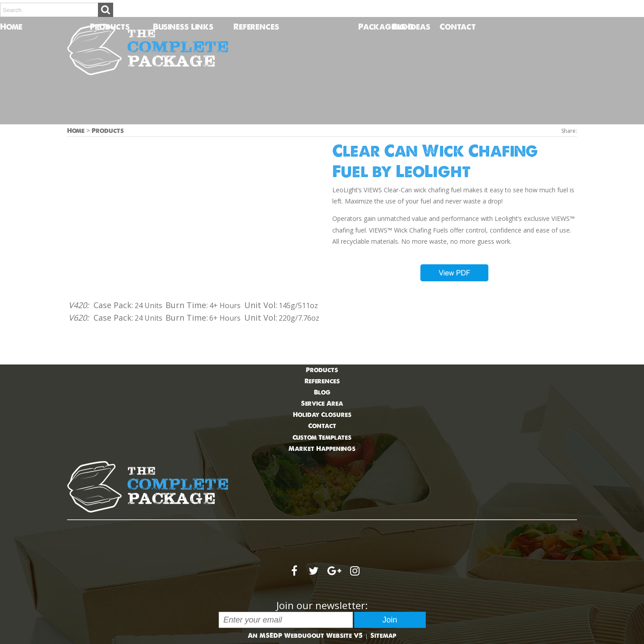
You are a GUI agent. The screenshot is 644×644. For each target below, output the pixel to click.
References (256, 27)
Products (110, 27)
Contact (445, 27)
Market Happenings (322, 449)
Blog (403, 27)
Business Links (183, 27)
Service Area (322, 403)
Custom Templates (322, 437)
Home (5, 27)
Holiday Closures (322, 415)
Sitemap (383, 636)
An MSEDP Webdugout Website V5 (305, 636)
